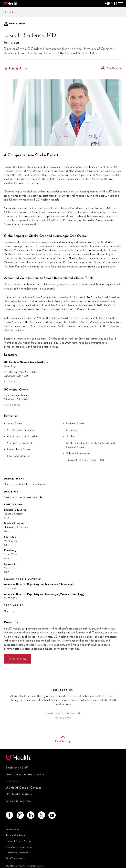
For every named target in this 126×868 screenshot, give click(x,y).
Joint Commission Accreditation (25, 774)
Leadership (12, 781)
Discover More (17, 659)
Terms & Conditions (16, 835)
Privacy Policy (13, 830)
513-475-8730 (12, 381)
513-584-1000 (12, 405)
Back (11, 12)
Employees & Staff (17, 767)
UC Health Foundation (19, 794)
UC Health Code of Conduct (23, 788)
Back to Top (63, 741)
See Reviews (115, 68)
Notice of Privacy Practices (19, 841)
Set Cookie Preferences (19, 801)
